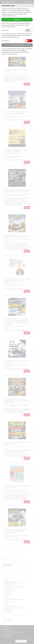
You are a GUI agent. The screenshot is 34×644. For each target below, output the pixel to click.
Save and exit (32, 6)
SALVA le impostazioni (17, 45)
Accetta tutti (17, 20)
